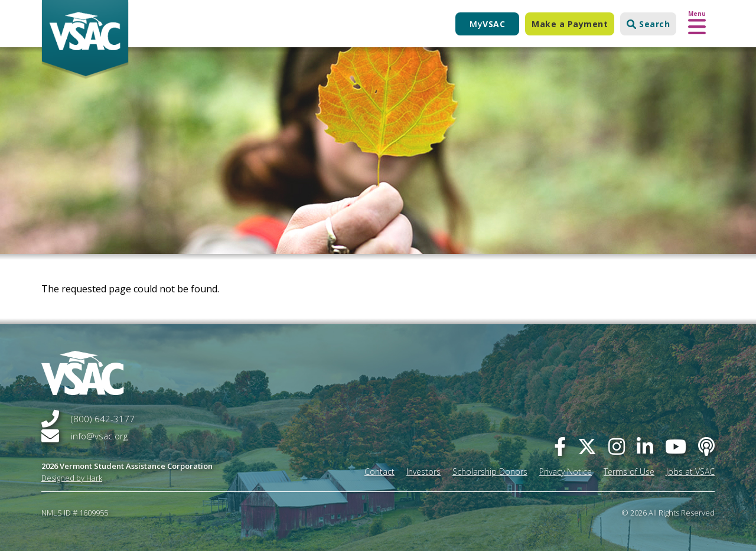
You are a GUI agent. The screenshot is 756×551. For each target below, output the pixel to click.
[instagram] (617, 446)
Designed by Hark (72, 478)
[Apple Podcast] (706, 446)
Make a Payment (570, 24)
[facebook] (560, 446)
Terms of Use (629, 472)
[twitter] (587, 446)
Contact (379, 472)
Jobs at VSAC (690, 472)
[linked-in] (645, 446)
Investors (423, 472)
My (487, 24)
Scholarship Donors (490, 472)
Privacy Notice (566, 472)
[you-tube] (676, 446)
